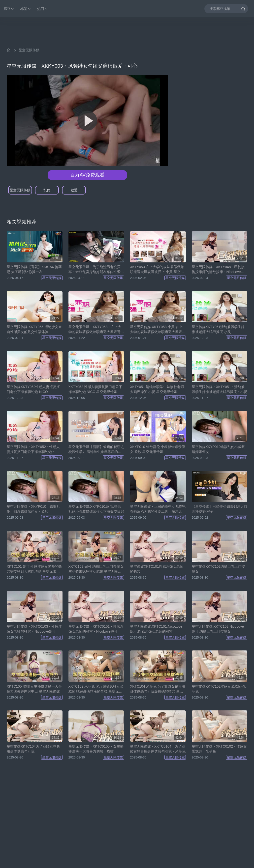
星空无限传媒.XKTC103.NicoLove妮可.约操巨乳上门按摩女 (218, 629)
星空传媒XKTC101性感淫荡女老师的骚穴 (157, 569)
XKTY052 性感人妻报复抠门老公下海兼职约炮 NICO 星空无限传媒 (95, 389)
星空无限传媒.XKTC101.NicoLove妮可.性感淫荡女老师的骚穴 (156, 629)
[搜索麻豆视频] (226, 9)
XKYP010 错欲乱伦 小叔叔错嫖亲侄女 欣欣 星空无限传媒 (158, 449)
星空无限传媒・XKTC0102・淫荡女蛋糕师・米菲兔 (219, 749)
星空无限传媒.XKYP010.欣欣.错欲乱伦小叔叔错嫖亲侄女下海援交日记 (96, 509)
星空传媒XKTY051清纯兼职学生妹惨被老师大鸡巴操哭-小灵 (218, 329)
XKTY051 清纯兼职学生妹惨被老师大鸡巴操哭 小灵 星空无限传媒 (157, 389)
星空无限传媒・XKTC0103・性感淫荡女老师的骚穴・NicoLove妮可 (34, 629)
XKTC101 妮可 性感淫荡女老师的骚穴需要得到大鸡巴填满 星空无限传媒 (34, 569)
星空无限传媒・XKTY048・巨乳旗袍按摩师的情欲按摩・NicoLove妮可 (218, 270)
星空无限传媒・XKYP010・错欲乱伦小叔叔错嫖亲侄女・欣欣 (33, 509)
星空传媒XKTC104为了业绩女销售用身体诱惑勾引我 (33, 749)
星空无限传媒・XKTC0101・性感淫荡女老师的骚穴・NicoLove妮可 (96, 629)
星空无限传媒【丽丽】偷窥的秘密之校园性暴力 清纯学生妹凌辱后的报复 (96, 449)
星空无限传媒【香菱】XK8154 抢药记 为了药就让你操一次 (34, 269)
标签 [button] (26, 9)
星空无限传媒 (29, 50)
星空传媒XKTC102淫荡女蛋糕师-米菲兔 (219, 689)
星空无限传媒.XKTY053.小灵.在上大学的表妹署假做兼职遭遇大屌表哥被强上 (158, 330)
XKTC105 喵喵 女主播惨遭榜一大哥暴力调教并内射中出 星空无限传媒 (34, 689)
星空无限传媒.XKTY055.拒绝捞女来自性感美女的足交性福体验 (34, 329)
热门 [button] (43, 9)
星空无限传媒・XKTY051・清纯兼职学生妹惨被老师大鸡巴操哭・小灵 (220, 389)
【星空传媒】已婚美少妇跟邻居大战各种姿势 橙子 (220, 509)
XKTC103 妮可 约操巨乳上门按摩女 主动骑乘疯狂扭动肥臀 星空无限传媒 (96, 569)
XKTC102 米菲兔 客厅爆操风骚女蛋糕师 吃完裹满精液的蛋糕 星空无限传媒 (96, 689)
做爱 (74, 190)
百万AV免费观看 (87, 175)
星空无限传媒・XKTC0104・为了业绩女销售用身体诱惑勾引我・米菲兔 (158, 749)
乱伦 (47, 190)
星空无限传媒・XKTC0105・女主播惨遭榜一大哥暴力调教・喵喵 (96, 749)
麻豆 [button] (9, 9)
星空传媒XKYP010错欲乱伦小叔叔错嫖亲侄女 (218, 449)
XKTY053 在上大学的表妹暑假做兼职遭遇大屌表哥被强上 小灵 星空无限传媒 (157, 270)
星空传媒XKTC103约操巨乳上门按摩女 (218, 569)
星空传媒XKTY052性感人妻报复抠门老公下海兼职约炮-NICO (33, 389)
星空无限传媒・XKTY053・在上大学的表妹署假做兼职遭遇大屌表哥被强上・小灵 (96, 330)
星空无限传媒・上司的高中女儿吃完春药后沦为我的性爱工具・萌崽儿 (158, 509)
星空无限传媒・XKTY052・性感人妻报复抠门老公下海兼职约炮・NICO (33, 449)
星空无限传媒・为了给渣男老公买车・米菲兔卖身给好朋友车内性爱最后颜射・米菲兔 (96, 270)
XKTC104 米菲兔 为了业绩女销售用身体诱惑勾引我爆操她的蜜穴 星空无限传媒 (158, 689)
